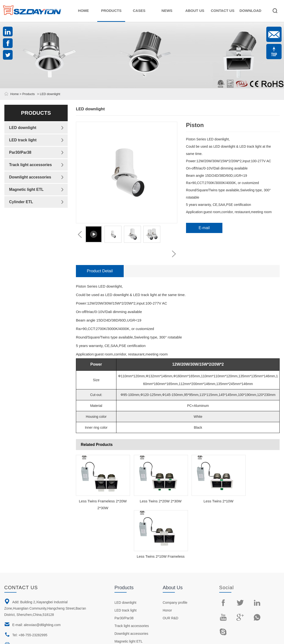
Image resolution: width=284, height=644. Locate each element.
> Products (27, 94)
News (167, 11)
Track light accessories (31, 165)
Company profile (175, 550)
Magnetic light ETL (26, 189)
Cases (139, 11)
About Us (195, 11)
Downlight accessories (30, 177)
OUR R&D (171, 565)
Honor (167, 557)
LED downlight (23, 128)
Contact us (21, 535)
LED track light (23, 140)
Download (251, 11)
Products (111, 11)
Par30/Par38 (20, 152)
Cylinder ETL (21, 202)
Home (84, 11)
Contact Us (223, 11)
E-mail (204, 228)
